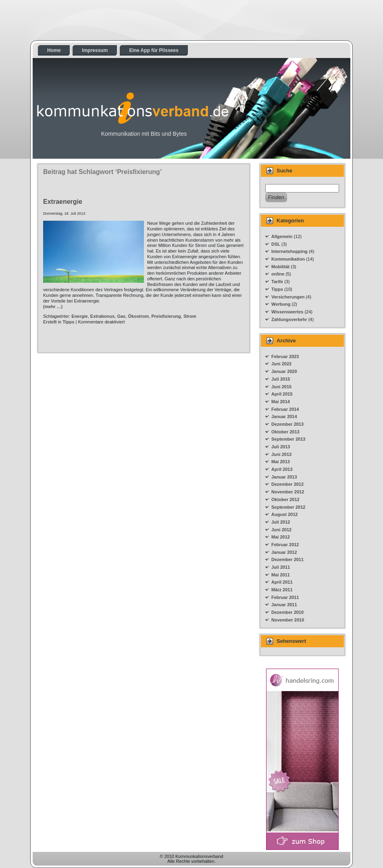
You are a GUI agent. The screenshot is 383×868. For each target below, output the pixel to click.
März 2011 (282, 590)
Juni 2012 (281, 530)
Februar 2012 (285, 545)
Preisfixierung (166, 316)
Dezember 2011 (287, 559)
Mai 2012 (281, 537)
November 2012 (288, 492)
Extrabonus (103, 316)
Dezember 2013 (287, 424)
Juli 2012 (281, 522)
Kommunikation (288, 259)
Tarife (277, 282)
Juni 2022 (281, 364)
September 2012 (288, 507)
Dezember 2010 (287, 612)
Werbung (281, 304)
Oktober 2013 (285, 432)
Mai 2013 (281, 462)
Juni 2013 (281, 454)
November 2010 (288, 620)
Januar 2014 (284, 416)
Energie (79, 316)
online (278, 274)
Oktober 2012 (285, 499)
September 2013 (288, 439)
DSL (276, 244)
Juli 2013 (281, 447)
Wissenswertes (287, 312)
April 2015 (282, 394)
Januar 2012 (284, 552)
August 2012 (284, 514)
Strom (190, 316)
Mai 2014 (281, 402)
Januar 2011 (284, 605)
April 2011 (282, 582)
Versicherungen (288, 297)
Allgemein (282, 236)
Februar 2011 (285, 597)
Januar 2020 (284, 371)
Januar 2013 (284, 477)
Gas (121, 316)
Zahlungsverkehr (289, 319)
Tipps (68, 322)
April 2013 (282, 469)
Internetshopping (289, 251)
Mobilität (280, 267)
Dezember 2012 (287, 484)
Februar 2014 (285, 409)
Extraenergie (63, 202)
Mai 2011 (281, 575)
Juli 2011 (281, 567)
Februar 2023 (285, 356)
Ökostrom (138, 316)
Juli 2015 (281, 379)
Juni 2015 (281, 387)
